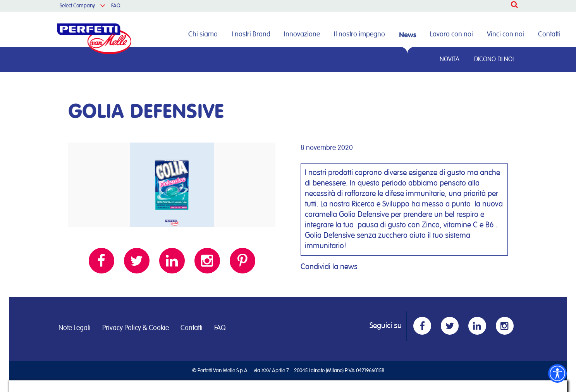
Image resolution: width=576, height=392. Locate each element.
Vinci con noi (506, 34)
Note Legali (75, 328)
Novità (450, 59)
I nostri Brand (251, 34)
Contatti (549, 34)
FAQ (116, 6)
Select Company (77, 6)
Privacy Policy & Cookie (136, 328)
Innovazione (302, 34)
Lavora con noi (451, 34)
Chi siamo (203, 34)
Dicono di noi (494, 59)
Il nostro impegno (359, 34)
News (408, 34)
